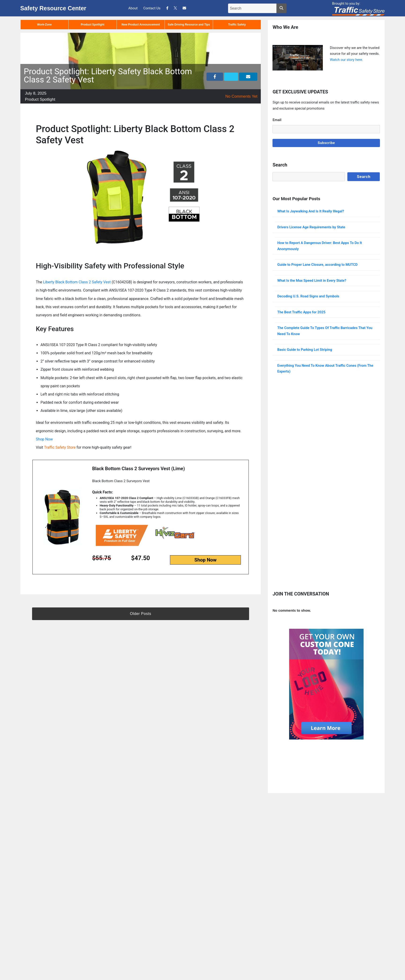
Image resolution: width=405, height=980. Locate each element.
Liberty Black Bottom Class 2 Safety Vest (77, 282)
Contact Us (152, 8)
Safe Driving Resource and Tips (189, 25)
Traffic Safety (237, 25)
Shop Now (44, 439)
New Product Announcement (141, 25)
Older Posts (141, 614)
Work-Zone (44, 25)
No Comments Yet (241, 96)
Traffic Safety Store (60, 447)
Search (364, 177)
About (133, 8)
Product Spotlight (93, 25)
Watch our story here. (346, 60)
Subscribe (326, 143)
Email (277, 120)
